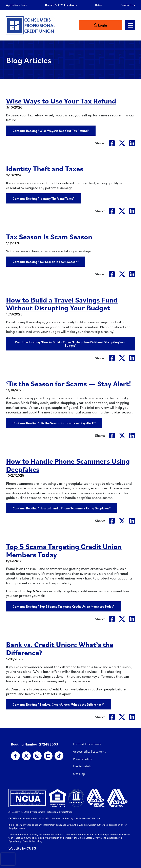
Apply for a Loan (17, 5)
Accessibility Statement (89, 751)
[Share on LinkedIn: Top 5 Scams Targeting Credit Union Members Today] (132, 619)
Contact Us (128, 5)
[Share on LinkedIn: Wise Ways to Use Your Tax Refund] (132, 143)
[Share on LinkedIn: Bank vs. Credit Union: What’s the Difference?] (132, 717)
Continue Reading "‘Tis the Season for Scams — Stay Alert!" (54, 423)
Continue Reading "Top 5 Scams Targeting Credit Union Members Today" (64, 606)
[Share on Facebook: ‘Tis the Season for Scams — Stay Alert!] (112, 435)
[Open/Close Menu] (130, 25)
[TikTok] (59, 756)
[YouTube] (48, 756)
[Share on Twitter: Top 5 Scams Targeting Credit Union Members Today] (122, 619)
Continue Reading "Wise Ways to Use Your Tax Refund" (51, 131)
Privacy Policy (82, 759)
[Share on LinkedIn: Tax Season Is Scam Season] (132, 274)
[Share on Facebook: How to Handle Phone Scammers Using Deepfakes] (112, 521)
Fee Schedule (82, 766)
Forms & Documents (87, 744)
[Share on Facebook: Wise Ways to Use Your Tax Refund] (112, 143)
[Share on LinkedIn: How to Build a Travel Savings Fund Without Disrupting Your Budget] (132, 358)
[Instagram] (37, 756)
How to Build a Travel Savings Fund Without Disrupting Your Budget (63, 304)
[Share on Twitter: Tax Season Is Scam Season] (122, 274)
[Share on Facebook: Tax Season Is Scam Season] (112, 274)
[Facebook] (15, 756)
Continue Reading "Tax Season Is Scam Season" (46, 262)
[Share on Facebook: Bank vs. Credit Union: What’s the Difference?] (112, 717)
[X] (26, 756)
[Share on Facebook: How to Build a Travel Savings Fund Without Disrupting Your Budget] (112, 358)
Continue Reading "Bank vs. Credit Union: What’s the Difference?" (58, 704)
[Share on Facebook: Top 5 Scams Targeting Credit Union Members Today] (112, 619)
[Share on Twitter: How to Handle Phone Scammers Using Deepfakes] (122, 521)
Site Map (79, 774)
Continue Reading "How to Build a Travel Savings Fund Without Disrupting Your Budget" (70, 344)
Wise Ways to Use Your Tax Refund (62, 101)
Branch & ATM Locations (61, 5)
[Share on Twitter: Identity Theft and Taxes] (122, 211)
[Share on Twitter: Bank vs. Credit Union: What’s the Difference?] (122, 717)
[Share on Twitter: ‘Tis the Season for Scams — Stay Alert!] (122, 435)
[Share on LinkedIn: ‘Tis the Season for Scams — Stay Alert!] (132, 435)
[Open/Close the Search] (89, 25)
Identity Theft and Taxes (45, 168)
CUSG (31, 848)
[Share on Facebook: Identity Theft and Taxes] (112, 211)
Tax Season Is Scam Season (50, 236)
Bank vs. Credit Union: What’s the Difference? (61, 648)
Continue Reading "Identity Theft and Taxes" (44, 198)
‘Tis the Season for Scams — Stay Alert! (69, 383)
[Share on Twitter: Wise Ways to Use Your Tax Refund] (122, 143)
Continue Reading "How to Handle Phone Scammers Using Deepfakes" (62, 508)
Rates (99, 5)
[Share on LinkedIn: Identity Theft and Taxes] (132, 211)
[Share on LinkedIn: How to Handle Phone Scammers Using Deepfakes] (132, 521)
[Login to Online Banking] (109, 25)
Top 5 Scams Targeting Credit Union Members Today (65, 550)
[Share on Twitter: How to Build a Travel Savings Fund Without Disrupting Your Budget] (122, 358)
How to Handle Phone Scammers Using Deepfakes (69, 465)
